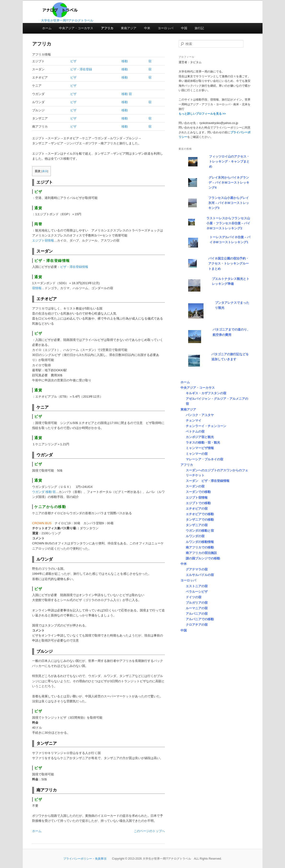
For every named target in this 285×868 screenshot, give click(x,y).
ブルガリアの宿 (197, 603)
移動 (125, 61)
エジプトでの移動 (198, 503)
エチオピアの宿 (197, 509)
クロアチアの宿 (197, 625)
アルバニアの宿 (197, 614)
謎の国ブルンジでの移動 (203, 558)
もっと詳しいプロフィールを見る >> (202, 114)
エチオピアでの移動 (200, 514)
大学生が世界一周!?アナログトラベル (67, 20)
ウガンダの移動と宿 (200, 531)
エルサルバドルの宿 (200, 575)
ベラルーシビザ (197, 592)
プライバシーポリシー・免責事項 (85, 859)
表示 (45, 171)
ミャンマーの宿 (197, 454)
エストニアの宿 (197, 586)
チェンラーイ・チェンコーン (206, 426)
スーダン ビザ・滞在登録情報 (208, 481)
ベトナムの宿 (195, 431)
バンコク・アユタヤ (200, 415)
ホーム (47, 28)
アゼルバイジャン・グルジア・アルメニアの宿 (217, 401)
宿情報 (37, 288)
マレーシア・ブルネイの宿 (204, 459)
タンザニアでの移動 (200, 520)
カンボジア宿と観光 (200, 437)
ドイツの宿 (194, 597)
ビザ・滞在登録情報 (74, 267)
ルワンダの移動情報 (200, 542)
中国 (184, 28)
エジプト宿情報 (43, 240)
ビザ (73, 61)
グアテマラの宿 (197, 569)
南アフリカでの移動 (200, 547)
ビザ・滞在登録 (81, 69)
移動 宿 (127, 94)
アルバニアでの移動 (200, 619)
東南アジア (129, 28)
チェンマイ (194, 420)
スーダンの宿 (195, 486)
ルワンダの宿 (195, 536)
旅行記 (199, 28)
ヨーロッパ (166, 28)
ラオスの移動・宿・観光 (203, 442)
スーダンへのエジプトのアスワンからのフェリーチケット (217, 473)
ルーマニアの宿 (197, 608)
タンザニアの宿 (197, 525)
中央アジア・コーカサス (76, 28)
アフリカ (107, 28)
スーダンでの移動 (198, 492)
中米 (147, 28)
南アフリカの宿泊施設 (201, 553)
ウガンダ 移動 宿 (44, 492)
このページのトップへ (149, 831)
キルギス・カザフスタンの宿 (206, 393)
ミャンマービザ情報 (200, 448)
